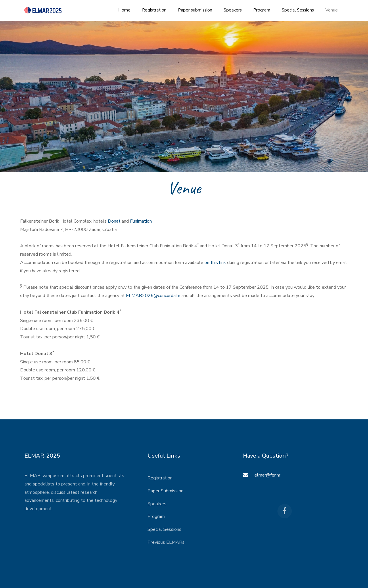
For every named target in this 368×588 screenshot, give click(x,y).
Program (262, 10)
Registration (154, 10)
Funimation (141, 221)
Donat (114, 221)
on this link (215, 263)
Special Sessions (298, 10)
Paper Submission (165, 491)
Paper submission (195, 10)
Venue (332, 10)
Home (124, 10)
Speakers (233, 10)
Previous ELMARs (166, 542)
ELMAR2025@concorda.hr (153, 296)
